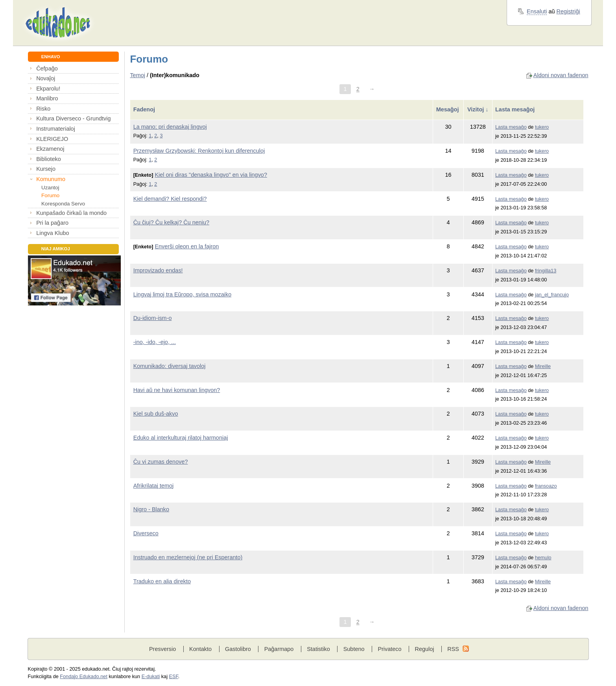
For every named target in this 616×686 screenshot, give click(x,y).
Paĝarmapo (279, 649)
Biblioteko (49, 159)
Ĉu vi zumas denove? (161, 462)
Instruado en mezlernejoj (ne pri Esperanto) (188, 557)
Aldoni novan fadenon (561, 75)
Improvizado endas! (158, 270)
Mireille (543, 366)
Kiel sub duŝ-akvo (156, 414)
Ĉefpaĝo (47, 68)
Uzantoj (50, 188)
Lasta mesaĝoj (516, 109)
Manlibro (47, 98)
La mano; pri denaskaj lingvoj (170, 127)
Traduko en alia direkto (162, 581)
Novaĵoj (46, 78)
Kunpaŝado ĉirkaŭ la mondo (71, 213)
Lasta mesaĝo (511, 127)
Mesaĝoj (448, 109)
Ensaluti (537, 11)
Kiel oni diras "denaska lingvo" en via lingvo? (211, 175)
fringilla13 (546, 271)
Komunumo (51, 179)
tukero (542, 127)
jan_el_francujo (552, 295)
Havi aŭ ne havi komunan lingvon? (177, 390)
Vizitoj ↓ (478, 109)
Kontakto (200, 649)
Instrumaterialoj (56, 129)
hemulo (543, 558)
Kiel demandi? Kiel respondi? (170, 199)
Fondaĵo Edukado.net (84, 677)
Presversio (162, 649)
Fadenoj (145, 109)
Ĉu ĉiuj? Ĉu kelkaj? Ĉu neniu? (171, 222)
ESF (174, 677)
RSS (453, 649)
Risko (43, 109)
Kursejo (46, 169)
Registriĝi (568, 11)
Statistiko (318, 649)
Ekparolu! (48, 89)
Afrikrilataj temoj (154, 486)
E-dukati (151, 677)
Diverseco (146, 533)
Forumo (50, 195)
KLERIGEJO (52, 139)
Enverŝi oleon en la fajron (187, 246)
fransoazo (546, 486)
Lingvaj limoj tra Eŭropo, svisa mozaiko (183, 294)
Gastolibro (238, 649)
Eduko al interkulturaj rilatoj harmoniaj (181, 438)
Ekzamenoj (50, 149)
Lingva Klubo (53, 233)
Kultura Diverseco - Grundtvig (73, 118)
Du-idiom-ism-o (153, 318)
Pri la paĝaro (52, 223)
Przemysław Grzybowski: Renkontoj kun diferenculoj (199, 151)
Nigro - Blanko (151, 509)
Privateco (389, 649)
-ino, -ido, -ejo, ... (155, 342)
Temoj (137, 75)
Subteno (354, 649)
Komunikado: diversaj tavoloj (170, 366)
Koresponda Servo (63, 204)
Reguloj (424, 649)
